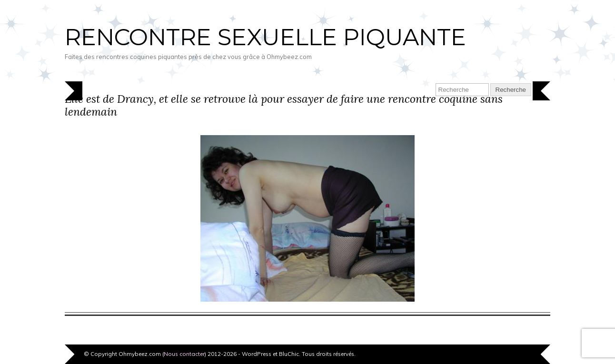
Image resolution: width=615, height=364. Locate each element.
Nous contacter (184, 354)
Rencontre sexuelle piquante (265, 37)
